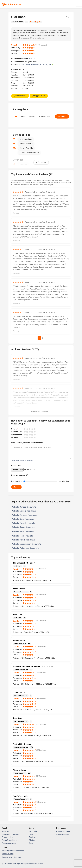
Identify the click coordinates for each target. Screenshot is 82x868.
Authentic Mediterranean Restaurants (26, 544)
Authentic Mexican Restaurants (24, 511)
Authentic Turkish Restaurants (23, 540)
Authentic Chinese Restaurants (24, 507)
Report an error (8, 854)
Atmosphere (45, 116)
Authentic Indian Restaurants (23, 532)
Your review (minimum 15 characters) (27, 443)
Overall (15, 429)
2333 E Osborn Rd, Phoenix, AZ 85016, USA (36, 65)
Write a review (20, 96)
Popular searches (9, 843)
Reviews (33, 837)
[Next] (47, 338)
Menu (23, 116)
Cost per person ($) (20, 475)
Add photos (16, 466)
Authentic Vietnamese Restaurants (25, 548)
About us (5, 831)
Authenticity (17, 432)
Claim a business (63, 831)
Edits (31, 843)
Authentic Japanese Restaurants (25, 515)
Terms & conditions (9, 840)
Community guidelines (10, 834)
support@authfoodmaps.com (13, 851)
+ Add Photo (62, 116)
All (16, 116)
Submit (16, 487)
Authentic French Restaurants (23, 523)
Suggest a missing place (11, 857)
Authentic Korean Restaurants (23, 527)
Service (15, 437)
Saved (32, 834)
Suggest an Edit (39, 96)
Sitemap (40, 864)
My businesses (62, 834)
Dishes (32, 116)
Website (33, 59)
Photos (32, 840)
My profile (33, 831)
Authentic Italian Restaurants (23, 519)
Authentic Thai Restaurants (22, 536)
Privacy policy (7, 837)
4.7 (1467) (36, 22)
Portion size (16, 481)
